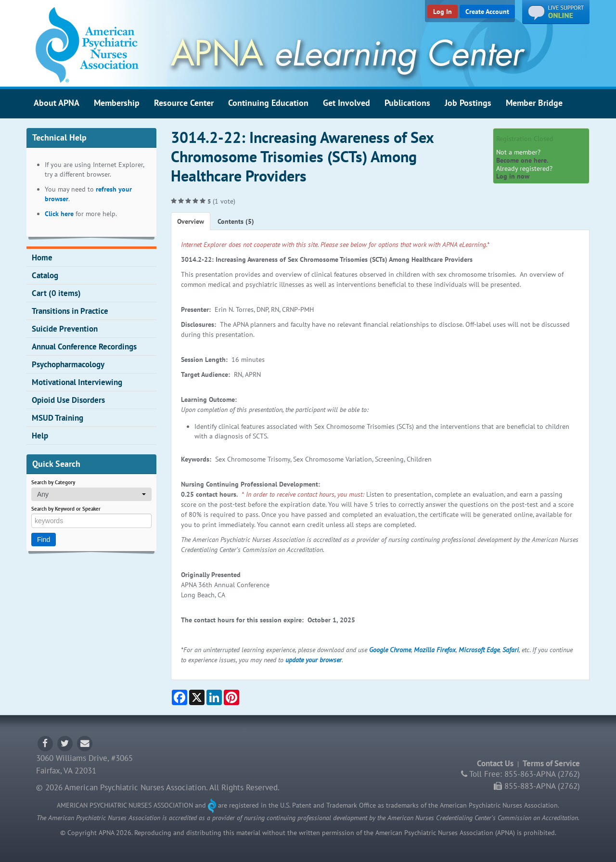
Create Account (487, 12)
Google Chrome (390, 650)
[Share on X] (197, 697)
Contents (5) (236, 221)
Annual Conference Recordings (84, 347)
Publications (407, 103)
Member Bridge (534, 103)
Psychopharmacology (68, 364)
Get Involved (346, 103)
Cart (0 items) (56, 293)
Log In (443, 12)
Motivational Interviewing (77, 382)
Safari (511, 650)
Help (40, 436)
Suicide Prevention (65, 329)
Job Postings (468, 103)
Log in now (513, 176)
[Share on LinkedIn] (214, 697)
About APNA (57, 103)
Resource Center (184, 103)
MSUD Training (58, 418)
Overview (191, 221)
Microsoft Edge (479, 650)
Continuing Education (268, 103)
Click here (59, 214)
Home (42, 257)
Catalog (45, 275)
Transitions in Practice (70, 311)
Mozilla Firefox (435, 650)
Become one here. (522, 160)
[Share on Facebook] (180, 697)
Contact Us (495, 763)
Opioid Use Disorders (68, 400)
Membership (117, 103)
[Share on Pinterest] (231, 697)
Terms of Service (551, 763)
